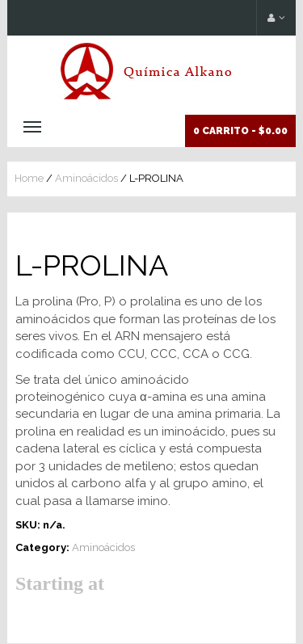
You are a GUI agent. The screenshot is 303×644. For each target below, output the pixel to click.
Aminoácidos (86, 178)
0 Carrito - (240, 131)
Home (29, 178)
